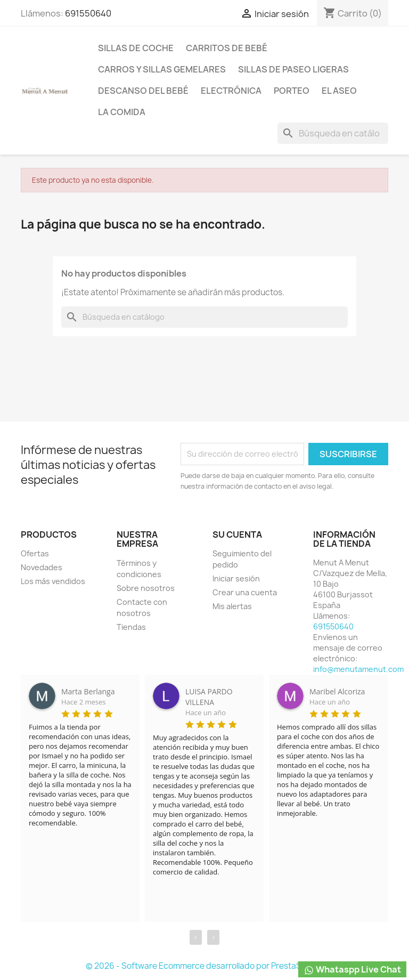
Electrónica (231, 91)
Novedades (42, 567)
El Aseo (339, 91)
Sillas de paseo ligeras (293, 69)
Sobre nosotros (146, 588)
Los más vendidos (53, 581)
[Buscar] (333, 133)
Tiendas (131, 627)
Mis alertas (232, 606)
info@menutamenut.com (358, 669)
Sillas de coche (136, 48)
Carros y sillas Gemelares (162, 69)
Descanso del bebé (143, 91)
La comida (122, 112)
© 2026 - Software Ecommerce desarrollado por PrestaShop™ (205, 966)
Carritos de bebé (227, 48)
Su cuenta (237, 534)
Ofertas (35, 553)
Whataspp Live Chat (352, 970)
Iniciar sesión (236, 578)
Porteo (292, 91)
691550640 (88, 13)
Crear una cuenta (245, 592)
